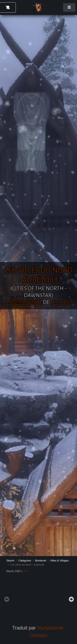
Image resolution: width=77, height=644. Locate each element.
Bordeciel (41, 561)
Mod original (24, 302)
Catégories (25, 561)
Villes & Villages (59, 561)
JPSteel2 (61, 302)
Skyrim (10, 561)
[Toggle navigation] (69, 7)
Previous (6, 599)
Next (71, 599)
